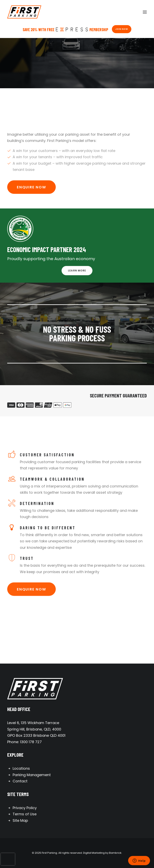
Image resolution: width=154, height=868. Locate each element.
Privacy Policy (25, 808)
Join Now (122, 29)
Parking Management (32, 775)
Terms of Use (25, 814)
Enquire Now (31, 195)
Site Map (20, 820)
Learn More (77, 279)
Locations (21, 768)
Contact (20, 781)
